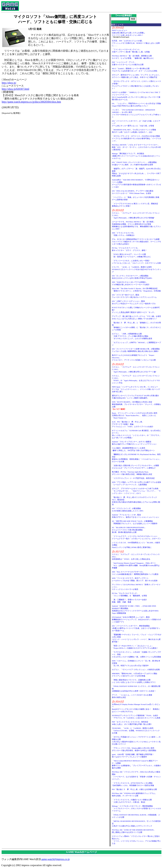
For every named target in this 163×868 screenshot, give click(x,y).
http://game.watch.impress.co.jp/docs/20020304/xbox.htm (31, 102)
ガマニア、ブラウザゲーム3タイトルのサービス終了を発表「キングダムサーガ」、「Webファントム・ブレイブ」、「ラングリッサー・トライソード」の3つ (136, 491)
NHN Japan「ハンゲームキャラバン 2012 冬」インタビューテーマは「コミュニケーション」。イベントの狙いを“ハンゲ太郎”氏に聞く (136, 389)
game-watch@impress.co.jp (56, 859)
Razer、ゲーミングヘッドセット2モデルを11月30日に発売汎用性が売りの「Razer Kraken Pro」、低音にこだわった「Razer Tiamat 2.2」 (135, 415)
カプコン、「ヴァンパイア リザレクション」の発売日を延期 (136, 670)
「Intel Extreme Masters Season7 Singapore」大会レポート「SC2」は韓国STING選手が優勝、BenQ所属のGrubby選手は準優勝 (136, 565)
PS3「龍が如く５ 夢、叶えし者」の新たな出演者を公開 (134, 789)
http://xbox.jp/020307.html (15, 89)
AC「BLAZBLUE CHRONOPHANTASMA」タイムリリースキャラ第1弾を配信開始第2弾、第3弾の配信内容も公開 (129, 530)
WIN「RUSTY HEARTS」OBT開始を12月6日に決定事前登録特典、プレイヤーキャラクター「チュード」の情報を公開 (136, 404)
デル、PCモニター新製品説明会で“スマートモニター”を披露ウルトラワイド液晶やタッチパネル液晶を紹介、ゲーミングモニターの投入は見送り (136, 242)
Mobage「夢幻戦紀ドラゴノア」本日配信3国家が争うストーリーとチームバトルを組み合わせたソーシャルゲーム (136, 156)
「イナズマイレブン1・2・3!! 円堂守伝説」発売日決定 (133, 478)
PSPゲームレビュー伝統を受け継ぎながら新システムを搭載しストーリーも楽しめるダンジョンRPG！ (129, 33)
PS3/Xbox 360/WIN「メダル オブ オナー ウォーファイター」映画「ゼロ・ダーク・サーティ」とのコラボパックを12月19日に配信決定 (136, 147)
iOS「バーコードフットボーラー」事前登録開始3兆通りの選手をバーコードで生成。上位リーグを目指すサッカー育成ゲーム (136, 628)
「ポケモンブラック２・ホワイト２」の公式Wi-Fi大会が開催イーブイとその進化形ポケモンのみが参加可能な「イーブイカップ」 (136, 138)
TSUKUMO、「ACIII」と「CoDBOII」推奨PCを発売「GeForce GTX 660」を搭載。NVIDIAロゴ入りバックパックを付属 (136, 731)
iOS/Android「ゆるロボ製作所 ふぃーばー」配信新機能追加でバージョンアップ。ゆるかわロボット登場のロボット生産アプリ (136, 619)
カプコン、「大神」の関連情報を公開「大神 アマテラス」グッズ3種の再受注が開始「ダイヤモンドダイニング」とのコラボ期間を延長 (132, 336)
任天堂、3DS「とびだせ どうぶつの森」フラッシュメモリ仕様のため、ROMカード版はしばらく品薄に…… (136, 43)
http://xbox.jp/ (9, 83)
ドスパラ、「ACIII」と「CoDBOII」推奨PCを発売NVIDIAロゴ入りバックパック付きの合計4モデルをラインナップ (136, 269)
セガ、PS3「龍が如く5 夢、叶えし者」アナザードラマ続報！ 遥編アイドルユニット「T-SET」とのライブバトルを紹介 (133, 424)
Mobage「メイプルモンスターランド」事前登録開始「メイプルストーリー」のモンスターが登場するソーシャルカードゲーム (136, 808)
